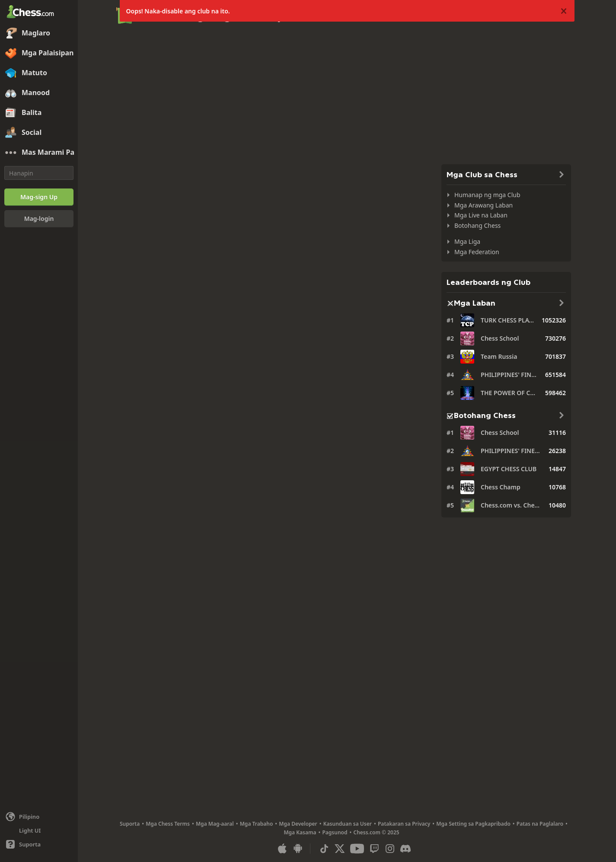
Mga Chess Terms (168, 824)
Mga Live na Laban (481, 215)
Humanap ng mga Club (487, 195)
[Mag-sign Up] (39, 197)
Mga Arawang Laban (484, 205)
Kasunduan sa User (348, 824)
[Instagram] (390, 849)
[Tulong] (39, 844)
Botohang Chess (477, 225)
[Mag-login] (39, 219)
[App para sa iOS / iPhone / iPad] (282, 849)
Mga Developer (298, 824)
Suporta (130, 824)
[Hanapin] (39, 173)
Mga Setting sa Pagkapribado (473, 824)
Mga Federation (477, 252)
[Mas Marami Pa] (39, 153)
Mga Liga (467, 241)
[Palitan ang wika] (39, 817)
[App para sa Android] (298, 849)
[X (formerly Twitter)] (340, 849)
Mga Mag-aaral (215, 824)
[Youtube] (357, 849)
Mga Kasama (300, 832)
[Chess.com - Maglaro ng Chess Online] (39, 13)
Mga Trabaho (257, 824)
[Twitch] (374, 849)
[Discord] (405, 849)
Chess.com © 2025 (377, 832)
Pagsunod (335, 832)
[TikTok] (324, 849)
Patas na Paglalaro (540, 824)
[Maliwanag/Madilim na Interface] (39, 830)
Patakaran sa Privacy (404, 824)
